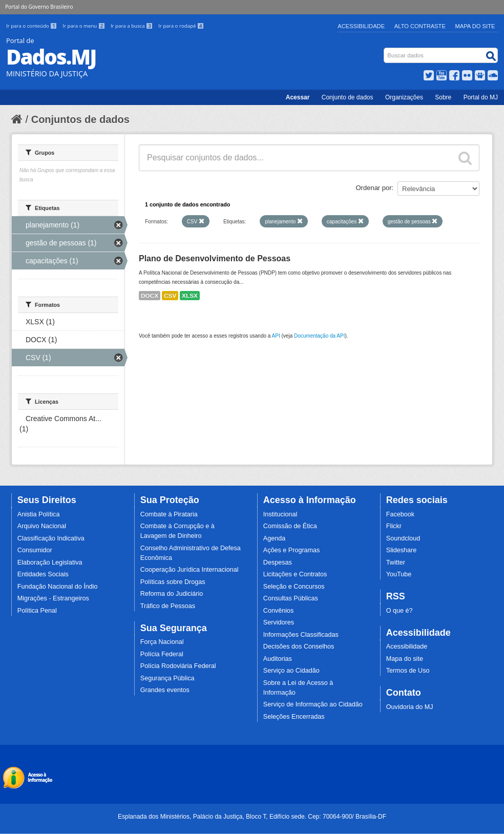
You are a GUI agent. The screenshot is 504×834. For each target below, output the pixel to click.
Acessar (298, 97)
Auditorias (278, 659)
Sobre (443, 97)
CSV (170, 296)
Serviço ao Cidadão (291, 671)
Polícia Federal (162, 654)
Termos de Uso (408, 671)
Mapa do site (405, 659)
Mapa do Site (475, 26)
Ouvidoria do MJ (410, 707)
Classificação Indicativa (51, 538)
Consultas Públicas (291, 598)
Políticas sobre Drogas (173, 582)
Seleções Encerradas (294, 717)
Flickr (394, 526)
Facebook (400, 514)
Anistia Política (39, 514)
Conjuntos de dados (80, 119)
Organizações (404, 97)
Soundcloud (403, 538)
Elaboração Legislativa (50, 562)
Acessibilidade (361, 26)
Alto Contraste (420, 26)
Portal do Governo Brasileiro (39, 7)
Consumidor (35, 550)
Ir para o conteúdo (32, 26)
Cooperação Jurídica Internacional (190, 570)
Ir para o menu (85, 26)
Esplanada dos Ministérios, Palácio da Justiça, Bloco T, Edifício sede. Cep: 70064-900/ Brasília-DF (252, 817)
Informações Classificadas (301, 635)
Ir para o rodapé (181, 26)
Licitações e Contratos (295, 574)
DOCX (150, 296)
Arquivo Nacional (42, 526)
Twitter (396, 562)
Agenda (274, 538)
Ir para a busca (132, 26)
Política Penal (37, 611)
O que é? (400, 611)
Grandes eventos (165, 690)
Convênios (279, 611)
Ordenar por (374, 188)
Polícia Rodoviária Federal (178, 666)
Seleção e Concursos (294, 587)
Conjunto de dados (348, 97)
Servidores (279, 622)
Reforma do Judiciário (172, 594)
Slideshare (402, 550)
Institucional (280, 514)
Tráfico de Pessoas (168, 606)
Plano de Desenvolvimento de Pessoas (215, 258)
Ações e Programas (292, 550)
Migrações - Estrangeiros (53, 598)
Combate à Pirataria (169, 514)
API (276, 336)
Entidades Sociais (43, 574)
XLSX (190, 296)
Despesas (278, 562)
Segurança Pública (167, 678)
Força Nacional (162, 642)
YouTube (399, 574)
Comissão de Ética (290, 526)
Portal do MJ (481, 97)
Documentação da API (320, 336)
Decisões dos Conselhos (299, 647)
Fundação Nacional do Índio (58, 587)
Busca (385, 50)
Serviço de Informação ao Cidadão (313, 704)
